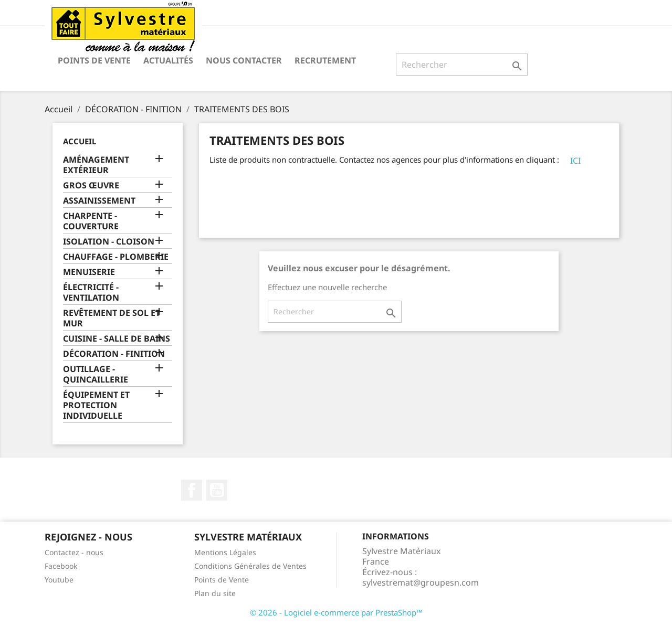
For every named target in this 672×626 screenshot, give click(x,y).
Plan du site (215, 593)
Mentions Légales (225, 552)
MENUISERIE (89, 272)
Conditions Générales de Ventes (250, 566)
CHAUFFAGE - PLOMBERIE (116, 257)
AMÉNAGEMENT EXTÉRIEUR (96, 165)
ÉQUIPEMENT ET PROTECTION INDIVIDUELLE (96, 405)
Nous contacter (244, 60)
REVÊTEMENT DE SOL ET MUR (112, 318)
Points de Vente (94, 60)
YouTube (217, 490)
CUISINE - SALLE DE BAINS (117, 339)
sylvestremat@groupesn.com (421, 582)
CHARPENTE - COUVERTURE (91, 221)
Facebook (192, 490)
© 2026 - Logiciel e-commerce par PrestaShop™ (336, 612)
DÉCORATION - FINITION (114, 354)
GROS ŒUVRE (91, 185)
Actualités (168, 60)
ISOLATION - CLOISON (109, 242)
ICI (575, 161)
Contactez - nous (74, 552)
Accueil (80, 141)
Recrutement (325, 60)
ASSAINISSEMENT (99, 201)
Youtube (59, 580)
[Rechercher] (462, 65)
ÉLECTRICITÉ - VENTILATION (91, 293)
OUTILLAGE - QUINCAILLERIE (96, 374)
